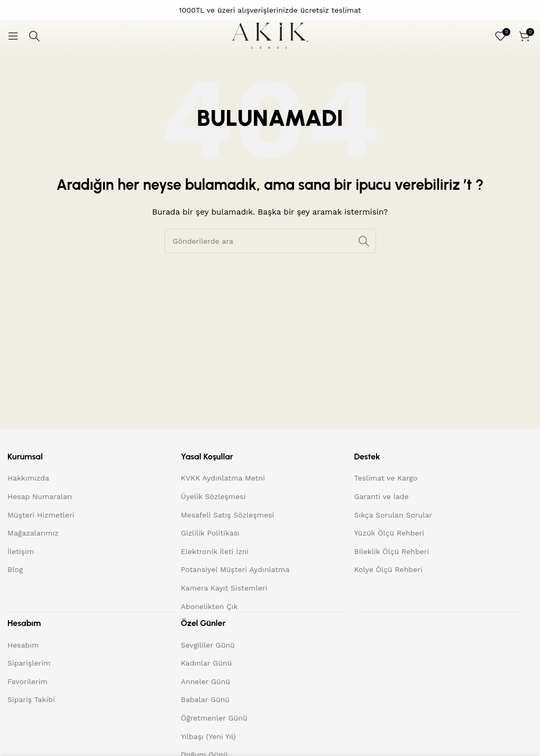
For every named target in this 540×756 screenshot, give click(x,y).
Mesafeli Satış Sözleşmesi (228, 515)
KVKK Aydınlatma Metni (223, 478)
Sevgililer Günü (208, 644)
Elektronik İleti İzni (215, 551)
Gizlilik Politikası (210, 533)
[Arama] (34, 36)
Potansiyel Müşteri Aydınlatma (235, 569)
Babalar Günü (205, 699)
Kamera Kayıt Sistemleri (224, 588)
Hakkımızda (28, 478)
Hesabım (23, 644)
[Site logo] (270, 35)
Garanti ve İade (382, 496)
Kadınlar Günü (207, 662)
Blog (15, 569)
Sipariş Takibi (31, 699)
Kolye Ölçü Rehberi (388, 569)
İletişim (21, 551)
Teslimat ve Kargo (386, 478)
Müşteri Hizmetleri (41, 515)
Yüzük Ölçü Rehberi (390, 533)
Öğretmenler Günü (214, 717)
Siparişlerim (29, 662)
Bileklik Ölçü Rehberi (392, 551)
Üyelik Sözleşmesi (213, 496)
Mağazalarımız (33, 533)
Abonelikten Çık (209, 606)
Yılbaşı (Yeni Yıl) (208, 736)
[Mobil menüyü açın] (13, 36)
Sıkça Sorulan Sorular (393, 515)
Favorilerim (28, 681)
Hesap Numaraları (40, 496)
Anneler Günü (205, 681)
